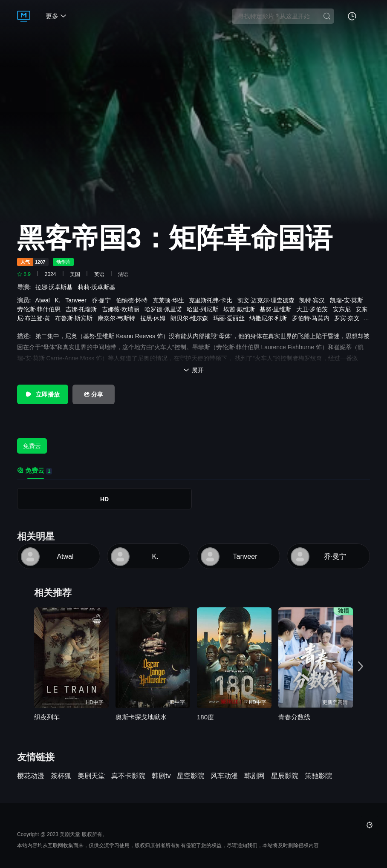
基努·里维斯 (277, 309)
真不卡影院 (128, 776)
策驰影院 (318, 776)
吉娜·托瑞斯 (83, 309)
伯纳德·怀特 (133, 300)
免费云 (32, 446)
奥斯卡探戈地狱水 (141, 717)
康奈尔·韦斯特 (118, 318)
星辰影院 (285, 776)
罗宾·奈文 (349, 318)
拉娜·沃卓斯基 (57, 287)
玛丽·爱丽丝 (231, 318)
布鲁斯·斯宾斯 (75, 318)
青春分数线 (294, 717)
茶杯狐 (61, 776)
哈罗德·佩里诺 (165, 309)
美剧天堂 (91, 776)
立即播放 (43, 394)
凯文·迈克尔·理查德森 (268, 300)
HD (104, 499)
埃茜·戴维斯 (241, 309)
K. (59, 300)
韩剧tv (161, 776)
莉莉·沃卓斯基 (98, 287)
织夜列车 (47, 717)
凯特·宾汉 (314, 300)
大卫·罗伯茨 (314, 309)
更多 (56, 16)
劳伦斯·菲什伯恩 (40, 309)
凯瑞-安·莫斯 (348, 300)
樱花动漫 (31, 776)
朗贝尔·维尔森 (191, 318)
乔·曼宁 (103, 300)
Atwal (44, 300)
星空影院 (191, 776)
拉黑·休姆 (155, 318)
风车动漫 (224, 776)
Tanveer (78, 300)
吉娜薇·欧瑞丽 (122, 309)
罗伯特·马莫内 (312, 318)
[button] (361, 667)
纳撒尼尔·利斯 (270, 318)
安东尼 (344, 309)
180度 (205, 717)
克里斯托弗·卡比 (212, 300)
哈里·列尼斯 (204, 309)
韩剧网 (254, 776)
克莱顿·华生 (170, 300)
